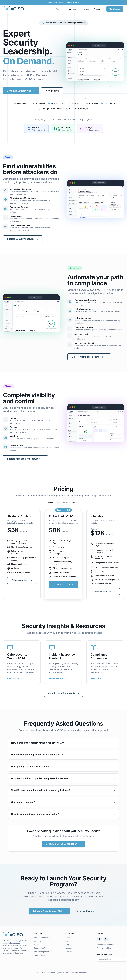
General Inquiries (104, 948)
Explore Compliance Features (89, 357)
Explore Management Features (25, 459)
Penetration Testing (42, 948)
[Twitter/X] (106, 939)
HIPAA (37, 945)
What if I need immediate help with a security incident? (63, 790)
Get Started (115, 9)
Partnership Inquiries (105, 945)
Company (99, 9)
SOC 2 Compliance (42, 938)
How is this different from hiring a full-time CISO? (63, 743)
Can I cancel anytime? (63, 802)
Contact (69, 948)
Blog (67, 945)
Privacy (69, 952)
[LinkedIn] (99, 939)
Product (60, 9)
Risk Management (42, 952)
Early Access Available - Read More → (63, 3)
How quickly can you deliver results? (63, 767)
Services (74, 9)
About (68, 938)
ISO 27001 (38, 941)
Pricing (86, 9)
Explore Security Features (23, 239)
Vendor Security (41, 955)
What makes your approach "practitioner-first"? (63, 755)
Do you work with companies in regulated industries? (63, 778)
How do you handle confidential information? (63, 814)
